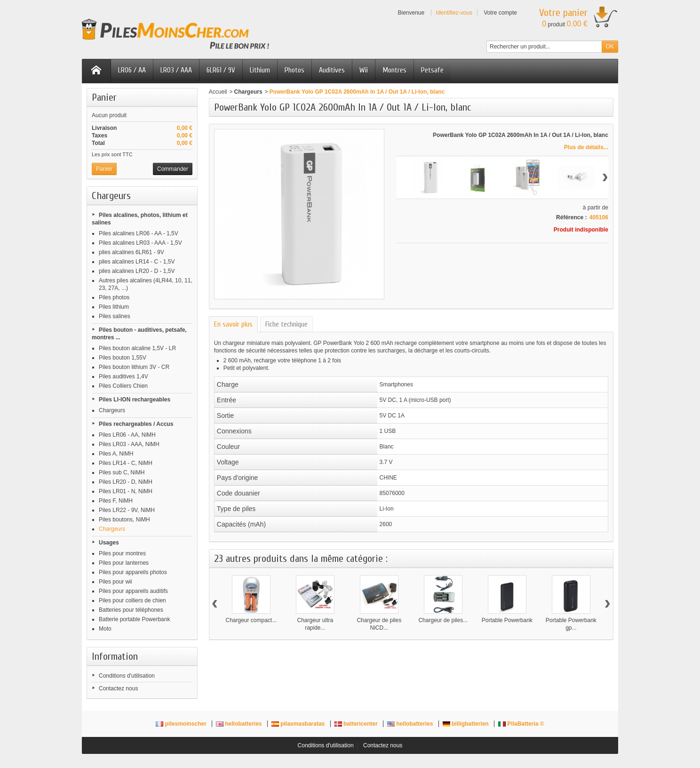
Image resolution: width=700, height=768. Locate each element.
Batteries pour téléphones (131, 610)
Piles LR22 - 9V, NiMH (127, 510)
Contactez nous (118, 688)
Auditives (332, 70)
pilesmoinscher (182, 724)
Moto (105, 629)
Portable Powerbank (507, 620)
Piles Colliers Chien (123, 386)
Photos (294, 70)
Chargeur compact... (251, 620)
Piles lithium (114, 307)
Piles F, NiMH (116, 501)
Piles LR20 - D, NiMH (126, 482)
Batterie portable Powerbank (134, 619)
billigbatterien (466, 724)
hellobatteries (240, 724)
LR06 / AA (132, 70)
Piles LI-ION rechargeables (135, 400)
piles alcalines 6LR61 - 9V (131, 252)
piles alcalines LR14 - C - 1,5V (137, 262)
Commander (173, 169)
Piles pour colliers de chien (132, 600)
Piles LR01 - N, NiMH (126, 491)
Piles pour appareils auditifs (133, 591)
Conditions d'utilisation (127, 676)
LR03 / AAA (176, 70)
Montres (394, 70)
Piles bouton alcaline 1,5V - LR (137, 348)
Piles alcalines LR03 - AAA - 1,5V (140, 243)
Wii (364, 70)
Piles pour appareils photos (133, 572)
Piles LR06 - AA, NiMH (127, 435)
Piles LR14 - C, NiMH (126, 463)
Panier (104, 97)
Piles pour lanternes (124, 563)
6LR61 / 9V (221, 70)
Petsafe (432, 70)
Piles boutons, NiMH (124, 520)
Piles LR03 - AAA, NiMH (129, 444)
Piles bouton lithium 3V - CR (134, 367)
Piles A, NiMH (116, 454)
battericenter (357, 724)
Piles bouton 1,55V (123, 358)
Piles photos (114, 297)
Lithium (260, 70)
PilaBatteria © (521, 724)
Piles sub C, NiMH (122, 472)
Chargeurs (112, 410)
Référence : (571, 217)
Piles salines (115, 316)
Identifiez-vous (454, 13)
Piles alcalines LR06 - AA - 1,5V (139, 233)
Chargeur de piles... (443, 620)
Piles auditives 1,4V (123, 376)
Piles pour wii (115, 582)
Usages (109, 543)
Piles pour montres (122, 553)
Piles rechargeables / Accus (136, 424)
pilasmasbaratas (299, 724)
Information (115, 656)
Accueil (218, 92)
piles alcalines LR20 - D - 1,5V (137, 271)
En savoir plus (233, 324)
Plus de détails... (586, 147)
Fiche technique (286, 324)
